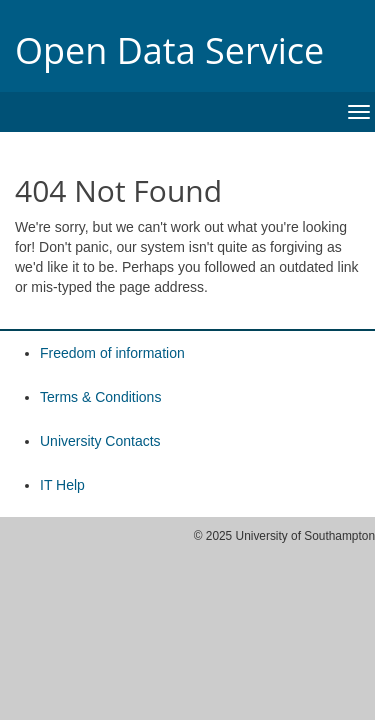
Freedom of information (112, 353)
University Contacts (100, 441)
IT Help (62, 485)
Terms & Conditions (100, 397)
